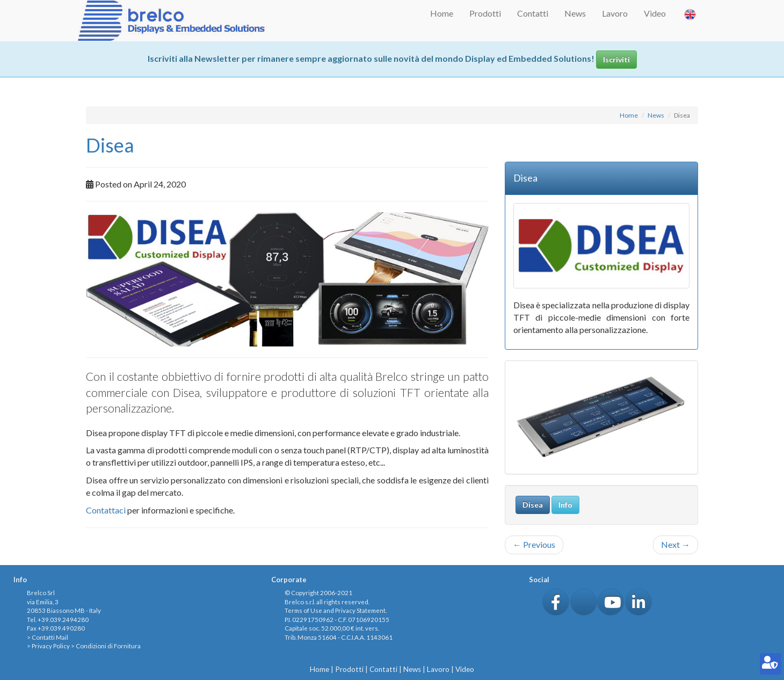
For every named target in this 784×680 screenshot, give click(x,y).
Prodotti (485, 13)
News (575, 13)
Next (676, 544)
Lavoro (615, 13)
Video (655, 13)
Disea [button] (533, 505)
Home (442, 13)
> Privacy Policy (48, 646)
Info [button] (565, 505)
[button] (556, 602)
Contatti (533, 13)
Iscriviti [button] (616, 59)
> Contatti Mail (48, 637)
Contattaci (106, 510)
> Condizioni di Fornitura (106, 646)
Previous (534, 544)
